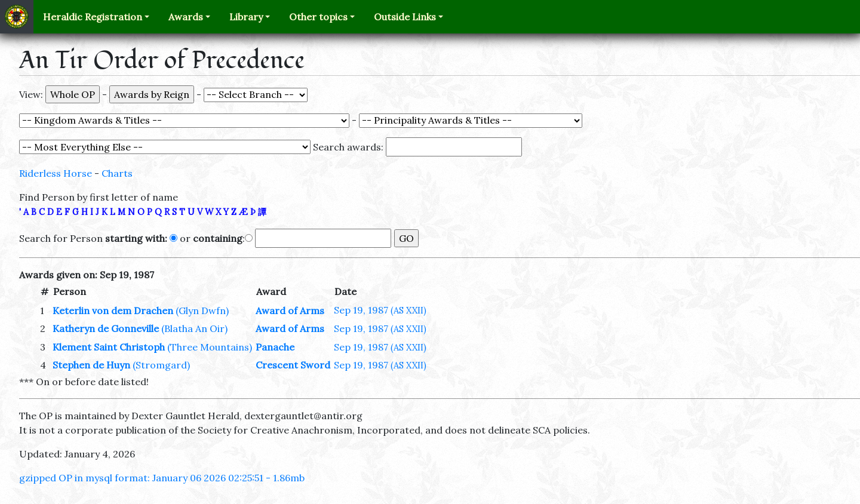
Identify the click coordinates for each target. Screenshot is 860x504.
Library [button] (246, 17)
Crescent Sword (293, 365)
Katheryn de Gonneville (106, 328)
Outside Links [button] (405, 17)
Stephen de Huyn (91, 365)
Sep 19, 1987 (380, 310)
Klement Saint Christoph (109, 347)
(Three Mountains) (210, 347)
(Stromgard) (161, 365)
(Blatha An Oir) (194, 328)
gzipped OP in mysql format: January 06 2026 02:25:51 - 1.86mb (162, 478)
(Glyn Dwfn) (202, 311)
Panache (275, 347)
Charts (117, 173)
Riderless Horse (56, 173)
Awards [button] (186, 17)
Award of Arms (290, 311)
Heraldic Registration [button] (93, 17)
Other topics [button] (318, 17)
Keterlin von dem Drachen (113, 311)
